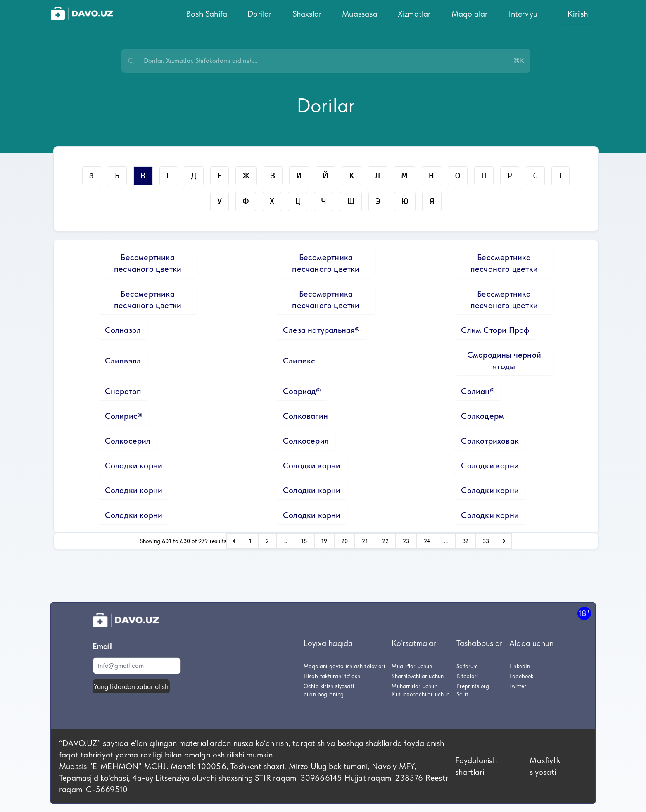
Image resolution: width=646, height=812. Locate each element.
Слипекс (299, 361)
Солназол (123, 330)
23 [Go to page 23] (406, 541)
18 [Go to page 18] (304, 541)
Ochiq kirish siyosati (329, 686)
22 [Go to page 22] (385, 541)
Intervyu (523, 14)
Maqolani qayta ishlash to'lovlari (344, 666)
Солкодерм (482, 416)
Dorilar (260, 14)
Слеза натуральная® (322, 330)
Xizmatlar (414, 14)
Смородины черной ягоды (504, 361)
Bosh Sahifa (207, 14)
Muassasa (360, 14)
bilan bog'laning (324, 694)
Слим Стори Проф (495, 330)
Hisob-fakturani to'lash (332, 676)
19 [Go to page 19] (324, 541)
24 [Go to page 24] (427, 541)
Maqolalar (470, 14)
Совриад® (302, 391)
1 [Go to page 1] (250, 541)
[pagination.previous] (234, 541)
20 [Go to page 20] (344, 541)
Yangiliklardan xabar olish (131, 686)
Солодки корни (134, 465)
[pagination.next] (504, 541)
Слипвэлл (123, 361)
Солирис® (124, 416)
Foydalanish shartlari (476, 766)
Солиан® (478, 391)
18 (584, 613)
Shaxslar (307, 14)
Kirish (578, 14)
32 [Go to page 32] (465, 541)
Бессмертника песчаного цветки (148, 263)
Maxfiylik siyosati (545, 766)
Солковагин (305, 416)
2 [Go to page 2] (267, 541)
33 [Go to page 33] (486, 541)
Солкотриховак (490, 441)
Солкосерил (128, 441)
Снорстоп (123, 391)
